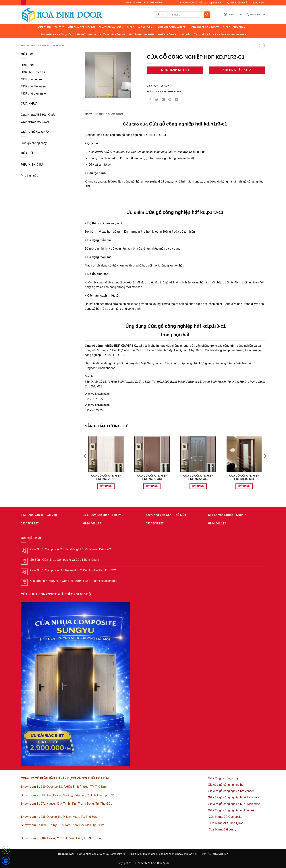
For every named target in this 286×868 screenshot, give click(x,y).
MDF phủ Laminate (33, 94)
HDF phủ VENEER (33, 72)
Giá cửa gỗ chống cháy (223, 778)
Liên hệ (205, 35)
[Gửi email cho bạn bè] (163, 100)
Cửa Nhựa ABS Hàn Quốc (56, 35)
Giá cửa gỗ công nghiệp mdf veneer (231, 810)
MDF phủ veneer (32, 79)
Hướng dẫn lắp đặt (112, 35)
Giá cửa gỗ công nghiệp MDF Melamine (234, 804)
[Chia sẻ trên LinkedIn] (176, 100)
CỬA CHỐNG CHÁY (235, 27)
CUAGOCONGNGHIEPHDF (167, 92)
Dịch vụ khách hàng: (98, 394)
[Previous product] (262, 45)
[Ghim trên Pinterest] (170, 100)
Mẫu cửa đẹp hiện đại (210, 3)
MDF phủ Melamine (34, 86)
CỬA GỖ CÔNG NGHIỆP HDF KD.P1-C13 (152, 477)
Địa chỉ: (90, 376)
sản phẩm (44, 45)
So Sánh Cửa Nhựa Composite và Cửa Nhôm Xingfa (65, 560)
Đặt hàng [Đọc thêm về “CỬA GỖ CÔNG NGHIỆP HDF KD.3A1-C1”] (106, 486)
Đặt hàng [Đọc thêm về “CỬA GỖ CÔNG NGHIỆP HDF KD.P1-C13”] (152, 486)
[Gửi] (207, 15)
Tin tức (59, 27)
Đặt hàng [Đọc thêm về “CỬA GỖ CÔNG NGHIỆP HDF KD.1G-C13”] (244, 486)
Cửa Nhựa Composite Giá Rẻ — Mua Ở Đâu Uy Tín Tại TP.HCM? (73, 570)
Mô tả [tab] (89, 114)
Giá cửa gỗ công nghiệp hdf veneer (231, 791)
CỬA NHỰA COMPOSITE (205, 27)
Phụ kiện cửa (188, 35)
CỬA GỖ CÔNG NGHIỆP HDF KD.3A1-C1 (106, 477)
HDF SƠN (59, 45)
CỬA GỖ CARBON (86, 35)
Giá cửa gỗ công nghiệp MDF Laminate (234, 797)
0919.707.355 (94, 399)
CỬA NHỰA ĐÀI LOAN (141, 27)
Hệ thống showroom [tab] (109, 114)
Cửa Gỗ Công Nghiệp (173, 27)
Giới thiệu (45, 27)
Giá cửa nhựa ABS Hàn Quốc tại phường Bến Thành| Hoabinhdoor (74, 581)
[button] (90, 94)
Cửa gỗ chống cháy (34, 143)
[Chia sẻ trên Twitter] (157, 100)
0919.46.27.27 (94, 410)
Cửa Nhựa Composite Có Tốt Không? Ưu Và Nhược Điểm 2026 (72, 549)
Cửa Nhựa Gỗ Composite (226, 817)
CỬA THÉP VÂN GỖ (111, 27)
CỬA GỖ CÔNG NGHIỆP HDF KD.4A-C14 (198, 477)
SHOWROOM (188, 3)
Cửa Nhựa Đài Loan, (222, 829)
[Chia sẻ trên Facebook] (150, 100)
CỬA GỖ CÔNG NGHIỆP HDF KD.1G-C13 (244, 477)
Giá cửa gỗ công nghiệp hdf (226, 785)
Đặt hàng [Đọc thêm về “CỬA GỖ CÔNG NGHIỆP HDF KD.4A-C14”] (198, 486)
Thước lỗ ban (258, 3)
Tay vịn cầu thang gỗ (236, 3)
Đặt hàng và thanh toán (230, 35)
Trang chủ (28, 45)
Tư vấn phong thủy (142, 35)
